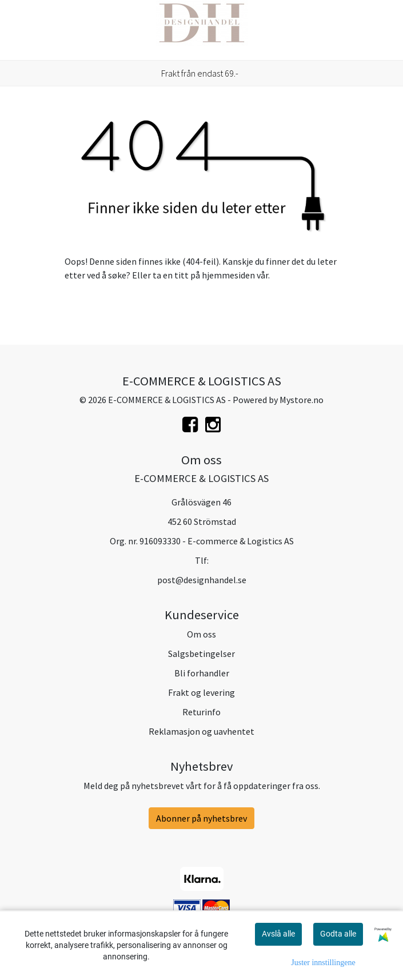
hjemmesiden (228, 275)
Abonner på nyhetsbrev (202, 818)
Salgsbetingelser (202, 654)
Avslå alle (278, 934)
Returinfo (202, 712)
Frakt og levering (202, 692)
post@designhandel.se (202, 580)
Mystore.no (302, 400)
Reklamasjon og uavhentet (202, 731)
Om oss (202, 634)
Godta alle (338, 934)
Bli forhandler (202, 673)
